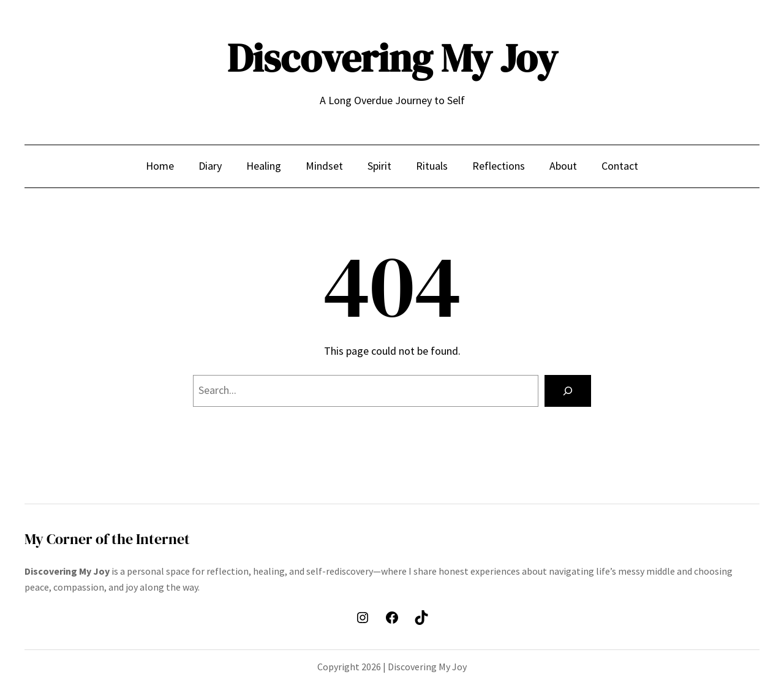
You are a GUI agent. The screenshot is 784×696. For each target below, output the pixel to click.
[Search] (568, 391)
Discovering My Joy (392, 58)
